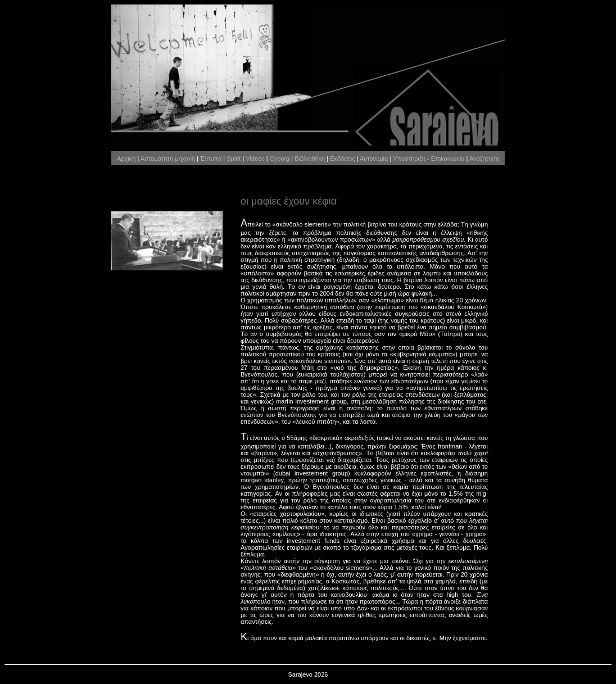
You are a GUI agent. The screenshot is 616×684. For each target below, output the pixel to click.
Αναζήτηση (484, 158)
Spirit (234, 158)
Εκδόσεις (342, 158)
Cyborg (280, 158)
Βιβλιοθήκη (310, 158)
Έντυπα (211, 158)
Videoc (255, 158)
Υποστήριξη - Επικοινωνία (429, 158)
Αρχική (126, 158)
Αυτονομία (374, 158)
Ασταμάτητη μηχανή (168, 158)
